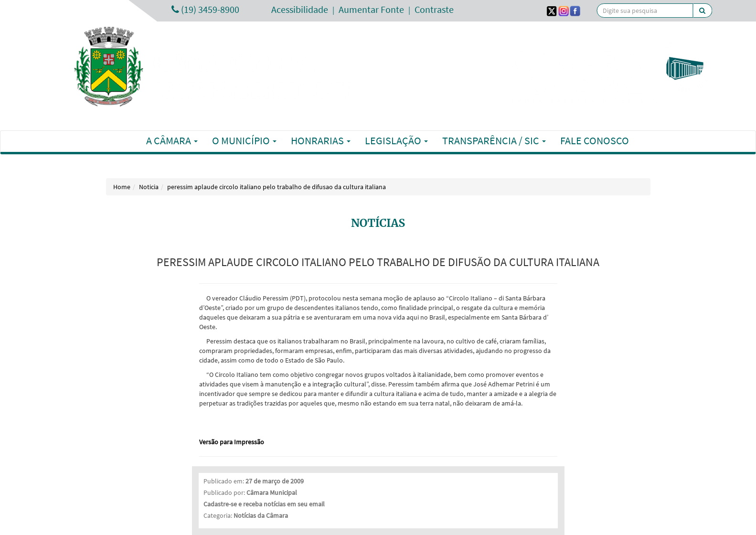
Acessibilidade (300, 9)
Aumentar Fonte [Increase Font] (371, 9)
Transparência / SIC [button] (494, 140)
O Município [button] (244, 140)
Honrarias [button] (321, 140)
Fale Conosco (595, 140)
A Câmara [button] (172, 140)
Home (122, 187)
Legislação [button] (396, 140)
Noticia (149, 187)
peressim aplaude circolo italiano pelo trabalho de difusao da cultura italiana (277, 187)
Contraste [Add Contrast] (434, 9)
